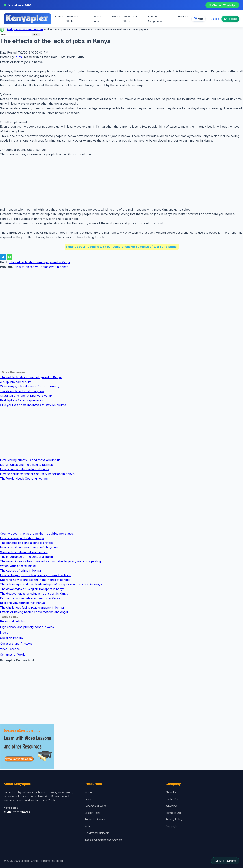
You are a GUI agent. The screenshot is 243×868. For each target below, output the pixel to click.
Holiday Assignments (97, 833)
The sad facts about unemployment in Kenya (40, 262)
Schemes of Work (74, 19)
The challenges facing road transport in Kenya (32, 607)
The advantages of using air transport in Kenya (32, 589)
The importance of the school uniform (26, 557)
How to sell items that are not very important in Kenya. (37, 474)
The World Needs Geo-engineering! (24, 479)
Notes (116, 16)
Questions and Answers (16, 644)
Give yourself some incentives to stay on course (33, 405)
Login (215, 19)
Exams (59, 16)
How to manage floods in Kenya (22, 538)
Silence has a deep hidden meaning (24, 552)
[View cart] (198, 19)
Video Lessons (10, 649)
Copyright (171, 826)
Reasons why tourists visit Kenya (22, 603)
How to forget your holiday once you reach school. (35, 575)
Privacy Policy (174, 819)
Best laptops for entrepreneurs (21, 400)
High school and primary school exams (27, 627)
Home (88, 792)
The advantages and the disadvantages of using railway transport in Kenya (51, 584)
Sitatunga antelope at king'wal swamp (26, 396)
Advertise (171, 806)
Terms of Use (174, 813)
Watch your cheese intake (18, 566)
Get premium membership (25, 29)
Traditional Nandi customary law (22, 391)
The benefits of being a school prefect (26, 543)
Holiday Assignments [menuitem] (156, 19)
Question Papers (11, 638)
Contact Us (172, 799)
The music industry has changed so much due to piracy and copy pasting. (51, 561)
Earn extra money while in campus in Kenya (30, 598)
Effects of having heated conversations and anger (34, 612)
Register (230, 19)
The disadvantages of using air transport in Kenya (34, 594)
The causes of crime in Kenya (20, 570)
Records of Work (130, 19)
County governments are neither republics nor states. (37, 534)
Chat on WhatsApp (222, 5)
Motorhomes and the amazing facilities (26, 465)
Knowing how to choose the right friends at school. (35, 580)
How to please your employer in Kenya (41, 267)
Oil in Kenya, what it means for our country (30, 386)
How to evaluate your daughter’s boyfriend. (30, 547)
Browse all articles (13, 621)
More (183, 17)
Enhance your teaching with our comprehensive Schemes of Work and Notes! (122, 247)
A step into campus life (16, 382)
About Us (171, 792)
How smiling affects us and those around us (30, 460)
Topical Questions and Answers (103, 840)
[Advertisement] (108, 182)
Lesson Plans (96, 19)
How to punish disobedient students (24, 469)
